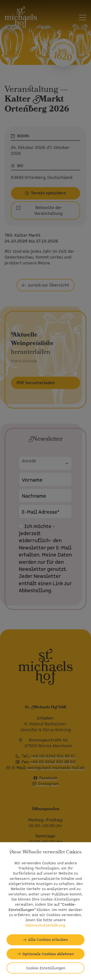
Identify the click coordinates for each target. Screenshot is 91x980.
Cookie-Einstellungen (46, 968)
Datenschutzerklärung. (46, 925)
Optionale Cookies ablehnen (48, 954)
